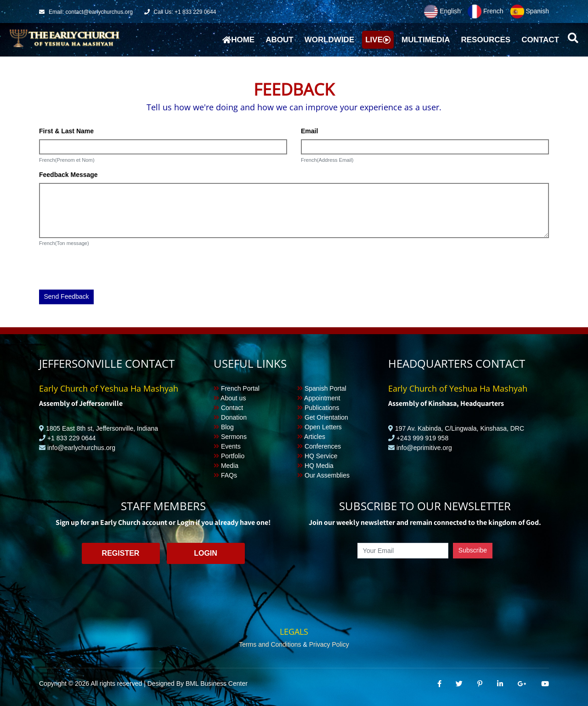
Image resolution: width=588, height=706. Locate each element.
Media (226, 466)
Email (309, 131)
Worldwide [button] (330, 40)
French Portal (237, 388)
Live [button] (378, 40)
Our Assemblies (323, 475)
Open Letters (319, 427)
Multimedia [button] (426, 40)
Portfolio (229, 456)
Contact (228, 408)
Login (206, 553)
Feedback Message (68, 175)
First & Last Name (66, 131)
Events (227, 446)
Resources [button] (486, 40)
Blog (224, 427)
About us (230, 398)
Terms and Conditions (270, 644)
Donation (230, 417)
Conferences (319, 446)
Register (121, 553)
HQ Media (315, 466)
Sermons (230, 437)
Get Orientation (323, 417)
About (279, 40)
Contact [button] (540, 40)
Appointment (319, 398)
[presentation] (109, 272)
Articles (311, 437)
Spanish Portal (322, 388)
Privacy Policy (329, 644)
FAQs (225, 475)
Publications (318, 408)
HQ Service (317, 456)
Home (240, 42)
